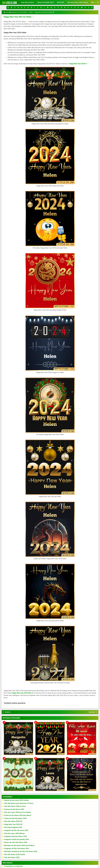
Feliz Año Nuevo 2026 (12, 858)
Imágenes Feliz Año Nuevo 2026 (15, 836)
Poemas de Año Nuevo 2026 (14, 809)
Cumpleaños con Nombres (14, 866)
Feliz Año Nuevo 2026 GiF (13, 821)
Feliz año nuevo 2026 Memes (14, 833)
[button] (8, 8)
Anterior (8, 712)
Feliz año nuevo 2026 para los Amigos (18, 812)
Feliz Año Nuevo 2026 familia (78, 2)
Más (94, 2)
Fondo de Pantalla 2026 (45, 2)
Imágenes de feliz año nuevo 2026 (16, 830)
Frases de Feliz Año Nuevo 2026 (15, 818)
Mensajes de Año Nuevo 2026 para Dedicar (19, 845)
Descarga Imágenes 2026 (13, 827)
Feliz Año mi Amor (27, 2)
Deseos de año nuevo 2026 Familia (16, 800)
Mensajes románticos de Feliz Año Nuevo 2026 (21, 851)
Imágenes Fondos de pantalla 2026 (17, 839)
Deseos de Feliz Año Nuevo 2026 (16, 842)
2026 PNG (61, 2)
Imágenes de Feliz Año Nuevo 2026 (17, 848)
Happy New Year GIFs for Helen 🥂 (19, 17)
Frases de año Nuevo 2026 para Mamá (18, 815)
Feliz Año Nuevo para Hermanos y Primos (19, 803)
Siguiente (92, 712)
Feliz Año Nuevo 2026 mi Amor (15, 806)
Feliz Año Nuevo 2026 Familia (15, 854)
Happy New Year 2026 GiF (13, 824)
